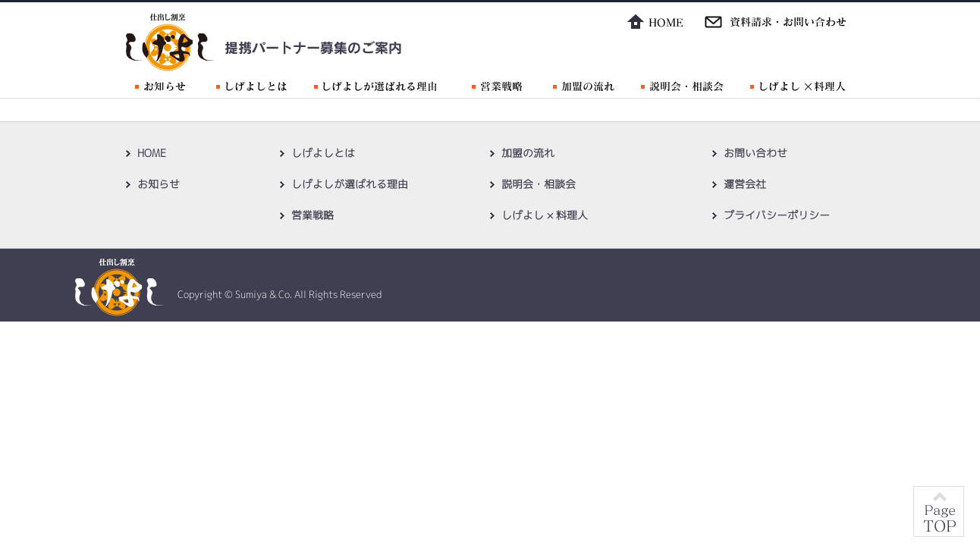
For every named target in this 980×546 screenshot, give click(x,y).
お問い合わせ (755, 153)
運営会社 (745, 184)
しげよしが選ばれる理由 (350, 184)
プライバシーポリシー (777, 215)
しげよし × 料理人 (545, 215)
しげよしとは (323, 153)
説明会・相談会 (539, 184)
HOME (152, 153)
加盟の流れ (528, 153)
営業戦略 (313, 215)
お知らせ (159, 184)
